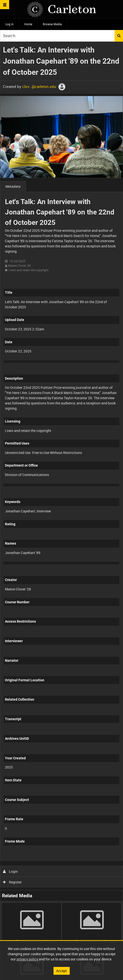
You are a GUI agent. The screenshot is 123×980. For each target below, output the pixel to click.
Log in (10, 24)
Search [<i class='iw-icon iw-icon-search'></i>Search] (119, 36)
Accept (61, 971)
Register (12, 882)
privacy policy (27, 959)
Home (28, 24)
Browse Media (52, 24)
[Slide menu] (5, 5)
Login (11, 871)
